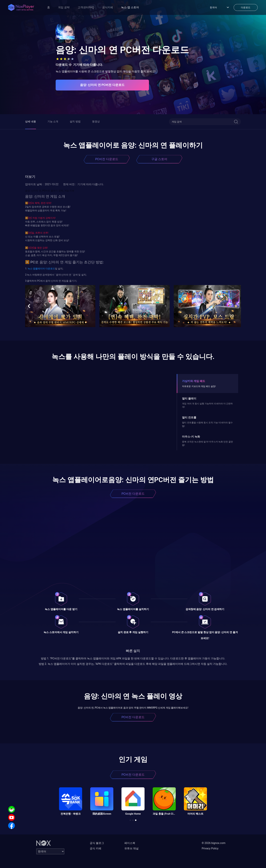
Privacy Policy (210, 848)
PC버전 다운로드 (107, 159)
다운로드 (50, 269)
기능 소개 (53, 122)
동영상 (96, 122)
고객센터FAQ (86, 7)
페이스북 (130, 843)
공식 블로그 (97, 843)
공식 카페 (96, 848)
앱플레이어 (39, 269)
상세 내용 (31, 122)
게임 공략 (64, 7)
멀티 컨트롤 (189, 417)
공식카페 (108, 7)
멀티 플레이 (189, 398)
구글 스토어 (159, 159)
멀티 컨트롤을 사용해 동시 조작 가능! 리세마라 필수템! (207, 424)
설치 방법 (75, 122)
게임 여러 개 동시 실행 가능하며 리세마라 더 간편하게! (207, 405)
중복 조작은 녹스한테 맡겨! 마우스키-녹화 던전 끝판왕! (207, 443)
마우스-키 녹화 (191, 437)
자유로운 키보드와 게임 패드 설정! (199, 386)
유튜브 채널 (131, 848)
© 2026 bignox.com (214, 843)
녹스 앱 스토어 (130, 7)
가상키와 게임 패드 (194, 381)
